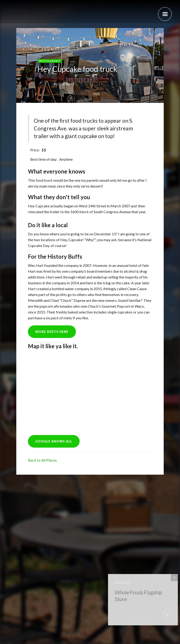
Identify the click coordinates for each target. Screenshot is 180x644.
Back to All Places (42, 460)
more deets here (52, 332)
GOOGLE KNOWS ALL (54, 441)
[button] (165, 14)
